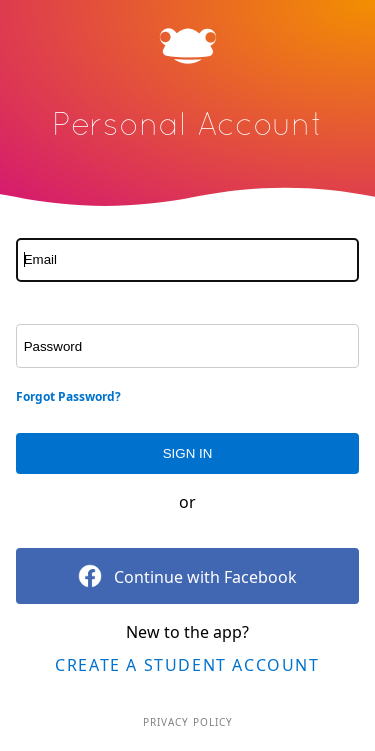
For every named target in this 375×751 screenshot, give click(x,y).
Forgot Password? (68, 396)
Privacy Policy (188, 722)
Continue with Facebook (187, 576)
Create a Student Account (187, 665)
